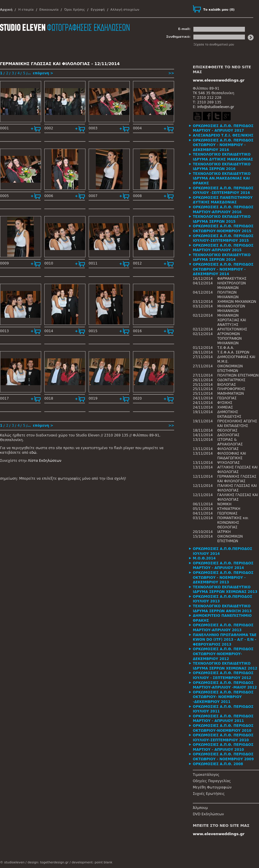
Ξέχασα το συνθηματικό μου (214, 45)
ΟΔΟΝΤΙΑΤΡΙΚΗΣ (231, 380)
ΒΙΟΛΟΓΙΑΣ (227, 385)
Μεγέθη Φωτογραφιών (212, 787)
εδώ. (33, 453)
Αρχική (6, 10)
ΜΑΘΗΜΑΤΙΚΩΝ (231, 394)
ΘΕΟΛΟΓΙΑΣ (227, 430)
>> (171, 73)
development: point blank (92, 862)
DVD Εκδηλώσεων (208, 814)
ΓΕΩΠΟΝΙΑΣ (227, 513)
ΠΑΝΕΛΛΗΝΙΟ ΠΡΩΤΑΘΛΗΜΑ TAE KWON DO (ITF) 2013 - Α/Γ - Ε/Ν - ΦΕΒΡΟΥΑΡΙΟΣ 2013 (225, 640)
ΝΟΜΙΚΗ (224, 504)
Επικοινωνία (49, 10)
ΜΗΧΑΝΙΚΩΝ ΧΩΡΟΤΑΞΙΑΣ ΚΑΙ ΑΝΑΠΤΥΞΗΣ (232, 320)
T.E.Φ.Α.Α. (226, 348)
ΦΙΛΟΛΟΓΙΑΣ (228, 449)
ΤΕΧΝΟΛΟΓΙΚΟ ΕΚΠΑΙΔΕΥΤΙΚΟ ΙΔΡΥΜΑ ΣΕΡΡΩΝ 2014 (222, 257)
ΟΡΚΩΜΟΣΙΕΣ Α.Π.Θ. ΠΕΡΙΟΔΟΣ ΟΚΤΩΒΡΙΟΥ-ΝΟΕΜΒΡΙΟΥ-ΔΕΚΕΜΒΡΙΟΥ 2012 (223, 654)
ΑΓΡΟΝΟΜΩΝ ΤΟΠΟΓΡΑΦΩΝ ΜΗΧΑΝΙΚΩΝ (230, 338)
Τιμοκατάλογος (206, 775)
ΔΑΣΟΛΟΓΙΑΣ (228, 435)
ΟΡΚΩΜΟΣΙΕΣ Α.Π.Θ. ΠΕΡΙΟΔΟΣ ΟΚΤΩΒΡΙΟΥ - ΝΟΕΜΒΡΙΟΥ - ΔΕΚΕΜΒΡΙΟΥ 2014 (223, 269)
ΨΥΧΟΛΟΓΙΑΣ (228, 463)
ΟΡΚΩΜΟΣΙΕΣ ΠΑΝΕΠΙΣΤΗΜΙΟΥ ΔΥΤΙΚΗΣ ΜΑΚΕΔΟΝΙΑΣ (223, 200)
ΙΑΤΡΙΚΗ (224, 532)
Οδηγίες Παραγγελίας (212, 781)
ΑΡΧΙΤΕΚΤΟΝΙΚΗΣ (232, 329)
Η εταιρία (26, 10)
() (219, 10)
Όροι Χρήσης (75, 10)
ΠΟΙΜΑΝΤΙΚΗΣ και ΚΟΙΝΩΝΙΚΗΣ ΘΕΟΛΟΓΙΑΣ (233, 523)
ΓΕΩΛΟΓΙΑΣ (227, 398)
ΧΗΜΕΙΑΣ (225, 407)
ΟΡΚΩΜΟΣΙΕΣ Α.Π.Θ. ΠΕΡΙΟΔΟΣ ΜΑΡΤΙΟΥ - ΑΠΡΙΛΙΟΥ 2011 (223, 719)
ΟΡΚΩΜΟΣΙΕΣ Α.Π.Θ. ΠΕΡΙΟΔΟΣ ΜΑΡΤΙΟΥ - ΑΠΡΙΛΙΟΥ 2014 (223, 566)
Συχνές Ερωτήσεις (209, 794)
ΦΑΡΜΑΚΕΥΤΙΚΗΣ (232, 279)
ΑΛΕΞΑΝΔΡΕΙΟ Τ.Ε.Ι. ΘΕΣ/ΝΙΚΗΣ (223, 135)
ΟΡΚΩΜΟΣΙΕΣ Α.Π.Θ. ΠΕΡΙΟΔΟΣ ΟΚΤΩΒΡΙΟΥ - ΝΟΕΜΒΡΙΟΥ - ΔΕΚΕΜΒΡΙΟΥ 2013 (223, 577)
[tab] (226, 128)
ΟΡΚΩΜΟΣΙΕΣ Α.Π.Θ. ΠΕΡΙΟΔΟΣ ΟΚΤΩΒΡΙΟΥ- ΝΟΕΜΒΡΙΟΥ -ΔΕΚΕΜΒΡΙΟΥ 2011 (223, 697)
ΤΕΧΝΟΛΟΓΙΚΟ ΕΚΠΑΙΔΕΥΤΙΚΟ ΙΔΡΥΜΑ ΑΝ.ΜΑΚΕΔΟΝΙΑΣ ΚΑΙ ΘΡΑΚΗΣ (222, 178)
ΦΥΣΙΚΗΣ (225, 403)
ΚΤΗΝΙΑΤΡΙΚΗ (229, 509)
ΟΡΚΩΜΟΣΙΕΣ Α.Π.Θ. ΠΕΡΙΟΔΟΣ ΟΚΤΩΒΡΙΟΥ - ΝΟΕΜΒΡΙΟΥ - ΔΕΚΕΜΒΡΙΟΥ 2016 (223, 145)
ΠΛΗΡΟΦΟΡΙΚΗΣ (231, 389)
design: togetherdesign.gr (48, 862)
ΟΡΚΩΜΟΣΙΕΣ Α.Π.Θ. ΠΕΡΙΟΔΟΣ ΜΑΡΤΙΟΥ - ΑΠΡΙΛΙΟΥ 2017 (223, 128)
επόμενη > (43, 73)
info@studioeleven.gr (216, 107)
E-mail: (184, 29)
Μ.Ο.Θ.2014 (204, 558)
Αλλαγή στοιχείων (125, 10)
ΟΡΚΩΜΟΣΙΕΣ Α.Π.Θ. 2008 (218, 764)
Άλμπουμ (200, 808)
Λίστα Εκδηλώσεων (45, 461)
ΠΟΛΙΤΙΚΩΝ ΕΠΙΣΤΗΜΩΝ (238, 375)
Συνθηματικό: (178, 37)
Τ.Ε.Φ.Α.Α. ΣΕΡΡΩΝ (233, 352)
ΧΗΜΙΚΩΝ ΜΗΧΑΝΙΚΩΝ (237, 302)
